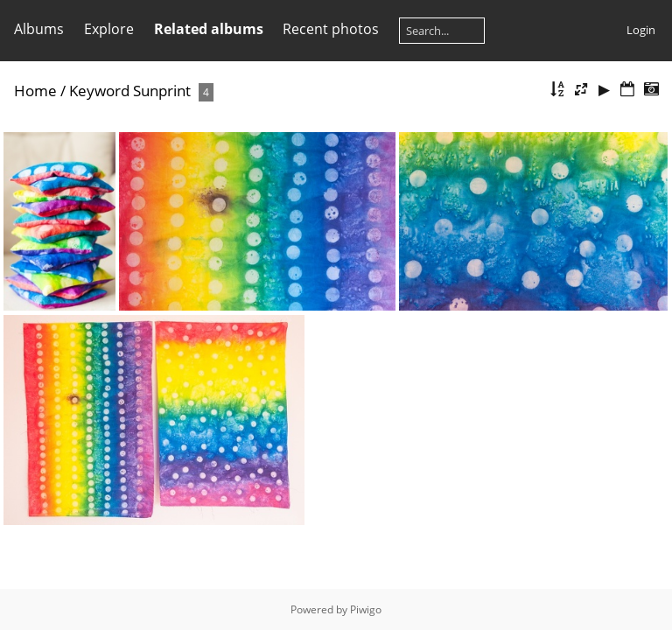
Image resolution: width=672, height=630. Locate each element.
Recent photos (331, 29)
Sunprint (162, 91)
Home (35, 91)
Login (641, 30)
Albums (39, 29)
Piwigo (366, 609)
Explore (109, 29)
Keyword (99, 91)
